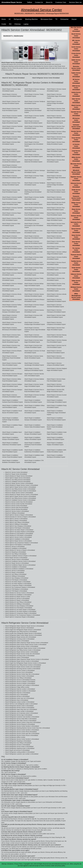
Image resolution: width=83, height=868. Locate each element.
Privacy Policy (18, 864)
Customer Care (61, 2)
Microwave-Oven (47, 19)
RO (10, 24)
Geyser (74, 19)
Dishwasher (64, 19)
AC (10, 19)
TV (56, 19)
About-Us (49, 2)
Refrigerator (18, 19)
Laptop (26, 24)
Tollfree (30, 2)
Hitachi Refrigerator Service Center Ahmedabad (46, 78)
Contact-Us (39, 2)
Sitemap (4, 864)
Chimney (18, 24)
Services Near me (75, 2)
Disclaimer (10, 864)
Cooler (4, 24)
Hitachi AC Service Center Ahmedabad (13, 78)
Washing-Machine (31, 19)
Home (4, 19)
